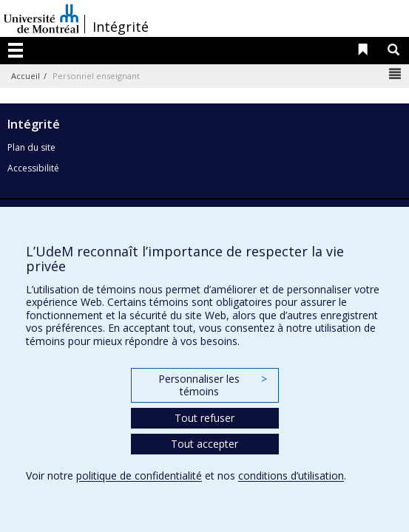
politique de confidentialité (139, 475)
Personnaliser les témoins (212, 385)
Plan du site (31, 147)
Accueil (26, 76)
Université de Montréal (41, 18)
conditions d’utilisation (291, 475)
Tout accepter (204, 444)
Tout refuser (204, 418)
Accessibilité (33, 168)
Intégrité (121, 27)
